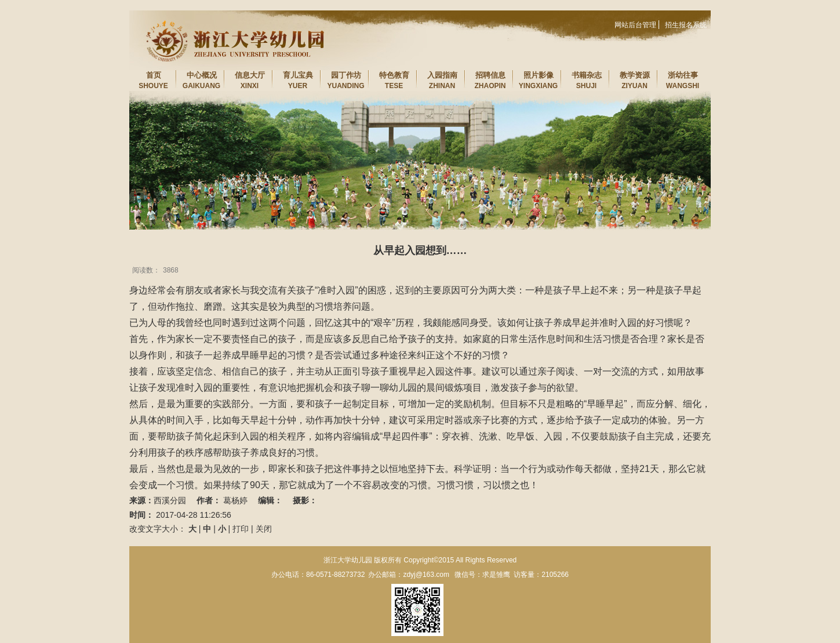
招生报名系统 (686, 25)
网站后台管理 (635, 25)
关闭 (264, 529)
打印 (241, 529)
